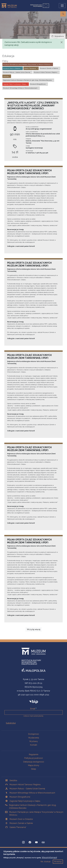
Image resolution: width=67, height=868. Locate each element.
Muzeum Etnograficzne (20, 797)
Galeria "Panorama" (18, 827)
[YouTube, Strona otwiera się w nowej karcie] (36, 842)
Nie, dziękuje (46, 863)
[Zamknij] (62, 42)
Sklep (34, 769)
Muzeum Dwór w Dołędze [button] (12, 68)
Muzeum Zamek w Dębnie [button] (49, 68)
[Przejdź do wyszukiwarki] (63, 14)
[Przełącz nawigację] (62, 6)
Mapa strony (34, 765)
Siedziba (13, 780)
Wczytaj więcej (34, 629)
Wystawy (34, 741)
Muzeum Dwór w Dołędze (21, 819)
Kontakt (34, 745)
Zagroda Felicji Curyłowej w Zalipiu (25, 801)
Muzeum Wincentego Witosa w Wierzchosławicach (32, 793)
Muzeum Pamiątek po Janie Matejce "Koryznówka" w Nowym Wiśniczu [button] (27, 64)
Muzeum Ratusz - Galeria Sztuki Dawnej (27, 789)
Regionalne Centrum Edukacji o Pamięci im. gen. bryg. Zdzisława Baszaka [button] (27, 80)
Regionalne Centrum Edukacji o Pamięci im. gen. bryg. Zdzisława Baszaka (33, 807)
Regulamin (34, 754)
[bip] (34, 702)
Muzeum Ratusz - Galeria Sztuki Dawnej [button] (17, 72)
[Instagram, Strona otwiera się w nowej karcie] (23, 842)
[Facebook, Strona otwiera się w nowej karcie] (30, 842)
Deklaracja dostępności (34, 762)
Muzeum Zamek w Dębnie (21, 823)
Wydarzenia (34, 738)
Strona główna (59, 36)
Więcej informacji (49, 859)
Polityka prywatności (33, 758)
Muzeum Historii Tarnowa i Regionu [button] (46, 72)
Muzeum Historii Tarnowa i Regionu (25, 785)
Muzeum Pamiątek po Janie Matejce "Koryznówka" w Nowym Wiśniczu (36, 813)
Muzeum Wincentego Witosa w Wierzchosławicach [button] (20, 88)
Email (33, 709)
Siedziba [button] (6, 76)
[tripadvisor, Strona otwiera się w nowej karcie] (43, 843)
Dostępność (34, 734)
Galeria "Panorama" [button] (30, 68)
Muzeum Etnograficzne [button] (38, 84)
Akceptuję (58, 863)
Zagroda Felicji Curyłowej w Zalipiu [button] (15, 84)
